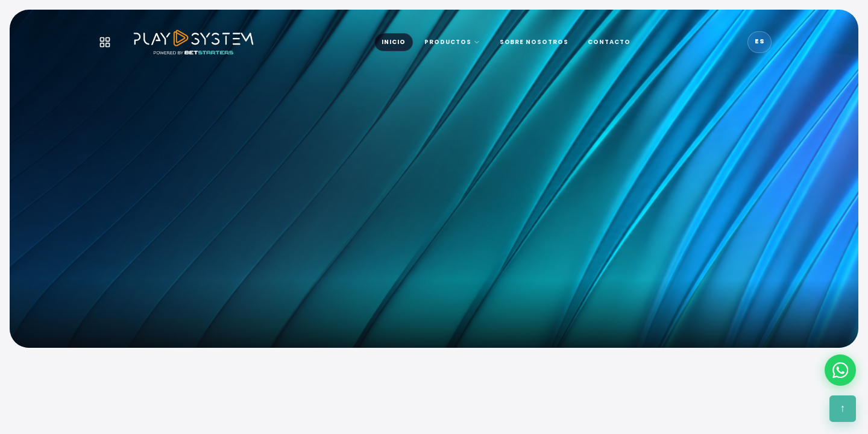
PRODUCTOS (452, 42)
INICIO (394, 42)
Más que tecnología (285, 292)
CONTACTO (609, 42)
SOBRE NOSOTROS (534, 42)
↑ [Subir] (843, 408)
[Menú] (105, 42)
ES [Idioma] (760, 41)
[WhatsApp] (840, 370)
